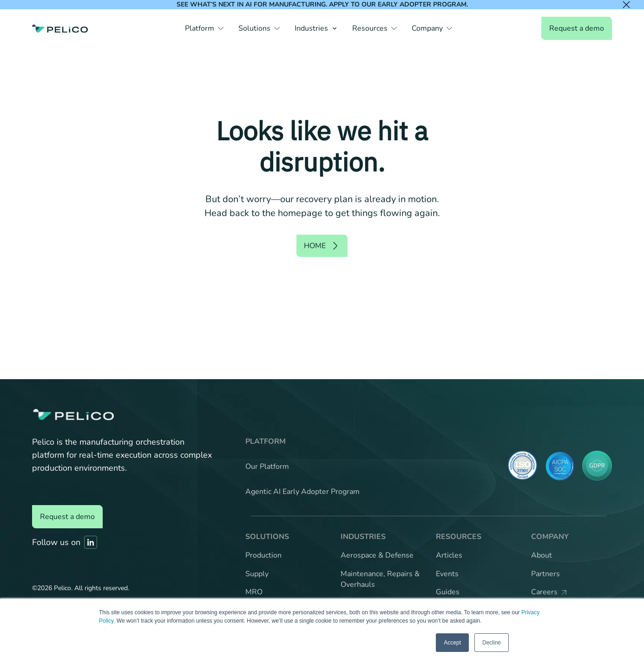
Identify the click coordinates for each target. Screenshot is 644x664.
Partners (545, 574)
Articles (449, 555)
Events (447, 574)
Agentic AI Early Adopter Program (302, 492)
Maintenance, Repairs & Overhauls (380, 579)
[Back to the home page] (60, 28)
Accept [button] (452, 643)
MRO (254, 592)
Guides (448, 592)
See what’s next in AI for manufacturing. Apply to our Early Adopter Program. (322, 4)
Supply (257, 574)
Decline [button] (492, 643)
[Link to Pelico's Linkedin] (91, 542)
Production (263, 555)
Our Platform (267, 467)
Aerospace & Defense (377, 555)
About (542, 555)
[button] (204, 28)
